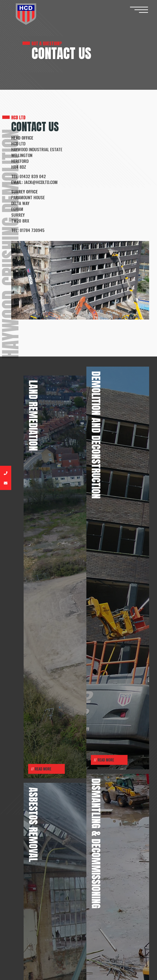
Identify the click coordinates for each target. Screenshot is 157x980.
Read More (43, 769)
